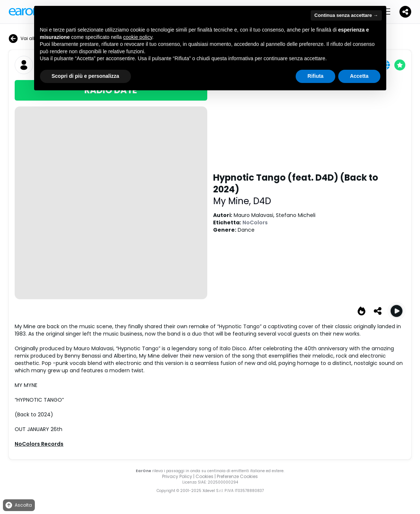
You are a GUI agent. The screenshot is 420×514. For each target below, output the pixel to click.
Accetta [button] (359, 76)
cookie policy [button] (138, 37)
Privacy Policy (177, 476)
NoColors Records (39, 444)
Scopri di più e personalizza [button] (85, 76)
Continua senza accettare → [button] (346, 15)
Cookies (204, 476)
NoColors (255, 222)
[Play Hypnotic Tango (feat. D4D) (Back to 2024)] (397, 311)
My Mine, (233, 201)
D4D (262, 201)
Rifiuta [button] (315, 76)
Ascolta (18, 505)
